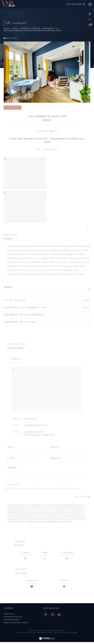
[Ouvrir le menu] (90, 4)
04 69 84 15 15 (30, 419)
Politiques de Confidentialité (36, 521)
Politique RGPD (66, 634)
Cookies (75, 634)
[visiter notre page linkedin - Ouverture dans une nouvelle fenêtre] (59, 616)
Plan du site (31, 634)
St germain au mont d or (30, 28)
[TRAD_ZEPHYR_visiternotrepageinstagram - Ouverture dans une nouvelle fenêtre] (52, 616)
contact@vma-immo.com (35, 425)
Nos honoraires (21, 634)
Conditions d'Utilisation (54, 521)
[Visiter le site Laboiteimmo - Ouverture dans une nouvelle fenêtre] (47, 638)
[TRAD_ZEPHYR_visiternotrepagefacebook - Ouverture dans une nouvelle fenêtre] (45, 616)
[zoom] (25, 159)
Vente (15, 28)
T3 (57, 28)
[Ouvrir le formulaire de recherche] (76, 4)
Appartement (48, 28)
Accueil (7, 28)
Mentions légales (42, 634)
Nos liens (57, 634)
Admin (51, 634)
